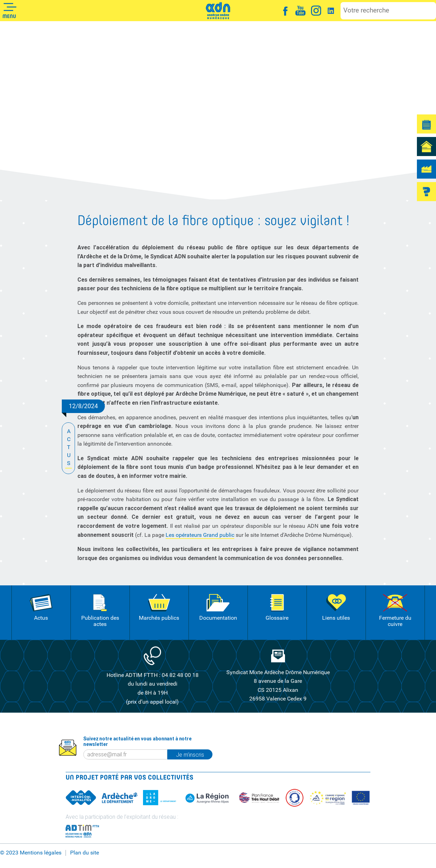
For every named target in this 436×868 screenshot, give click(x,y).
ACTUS (69, 448)
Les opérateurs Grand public (200, 535)
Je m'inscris (190, 755)
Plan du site (85, 853)
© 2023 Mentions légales (31, 853)
